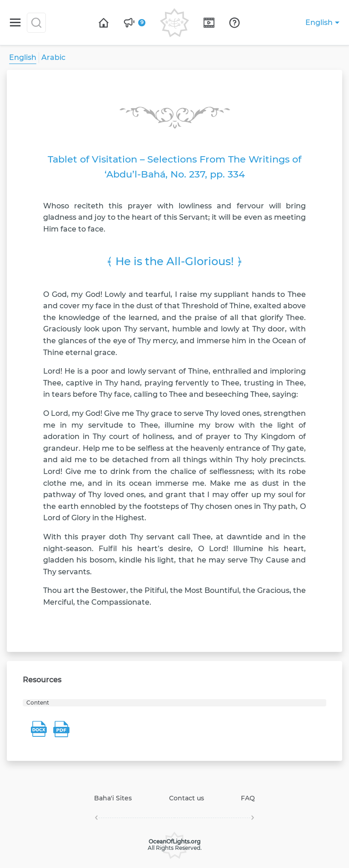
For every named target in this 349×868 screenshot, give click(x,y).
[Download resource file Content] (39, 729)
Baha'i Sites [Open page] (113, 798)
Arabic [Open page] (53, 57)
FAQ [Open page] (248, 798)
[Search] (36, 23)
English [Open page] (23, 57)
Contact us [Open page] (187, 798)
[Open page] (104, 23)
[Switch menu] (15, 22)
